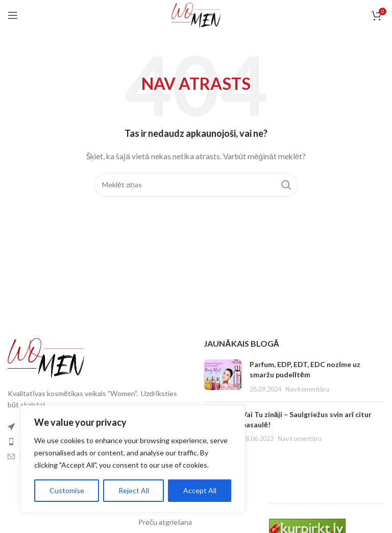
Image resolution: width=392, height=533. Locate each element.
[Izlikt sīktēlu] (223, 377)
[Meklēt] (196, 185)
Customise (67, 490)
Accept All (200, 490)
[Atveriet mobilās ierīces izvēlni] (13, 15)
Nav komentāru (307, 389)
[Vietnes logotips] (196, 15)
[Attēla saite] (46, 357)
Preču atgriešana (165, 522)
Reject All (134, 490)
